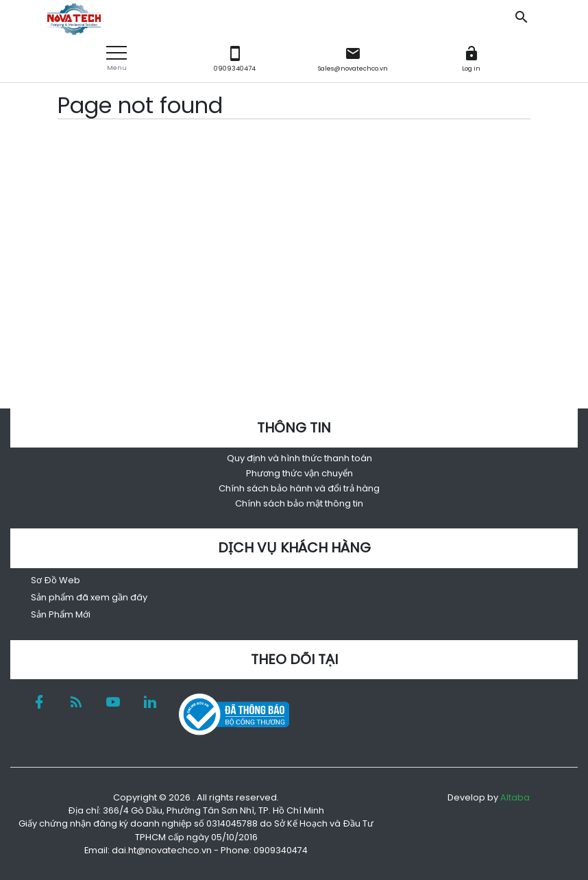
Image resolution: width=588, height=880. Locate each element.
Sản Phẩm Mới (61, 614)
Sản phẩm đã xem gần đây (89, 597)
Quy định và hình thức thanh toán (299, 458)
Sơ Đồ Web (56, 580)
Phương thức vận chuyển (299, 473)
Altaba (515, 797)
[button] (117, 59)
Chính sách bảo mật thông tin (299, 503)
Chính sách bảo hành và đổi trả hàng (299, 488)
